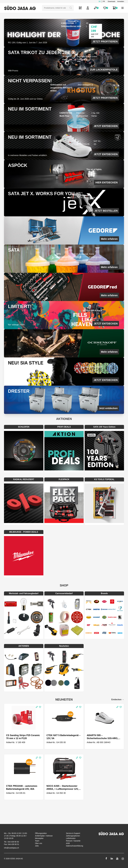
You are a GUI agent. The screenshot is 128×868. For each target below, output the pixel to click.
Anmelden (121, 2)
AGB (68, 843)
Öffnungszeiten (41, 833)
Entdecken (118, 700)
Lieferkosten (71, 838)
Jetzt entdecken (108, 408)
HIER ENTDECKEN (106, 182)
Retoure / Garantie (73, 841)
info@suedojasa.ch (11, 848)
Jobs (37, 846)
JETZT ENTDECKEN (106, 126)
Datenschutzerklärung (74, 846)
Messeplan (39, 838)
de (100, 2)
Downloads (112, 2)
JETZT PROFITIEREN (105, 42)
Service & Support (73, 833)
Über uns (39, 843)
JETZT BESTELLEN (106, 211)
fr (104, 2)
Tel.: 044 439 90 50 (11, 842)
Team (37, 841)
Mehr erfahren (109, 239)
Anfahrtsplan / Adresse (44, 836)
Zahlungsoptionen (73, 836)
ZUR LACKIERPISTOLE (104, 70)
